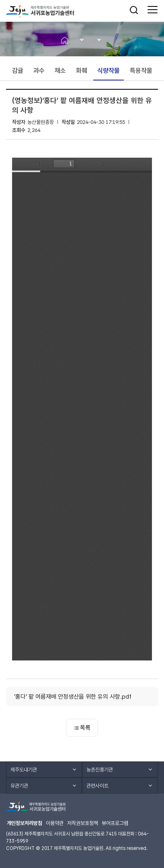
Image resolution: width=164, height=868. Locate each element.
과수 (39, 71)
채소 (60, 71)
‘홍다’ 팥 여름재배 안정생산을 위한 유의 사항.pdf (73, 697)
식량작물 (109, 71)
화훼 (82, 71)
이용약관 (55, 823)
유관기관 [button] (19, 786)
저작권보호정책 (83, 823)
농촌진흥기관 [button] (100, 770)
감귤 (18, 71)
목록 (82, 728)
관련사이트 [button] (97, 786)
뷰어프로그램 (115, 823)
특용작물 (141, 71)
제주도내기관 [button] (24, 770)
